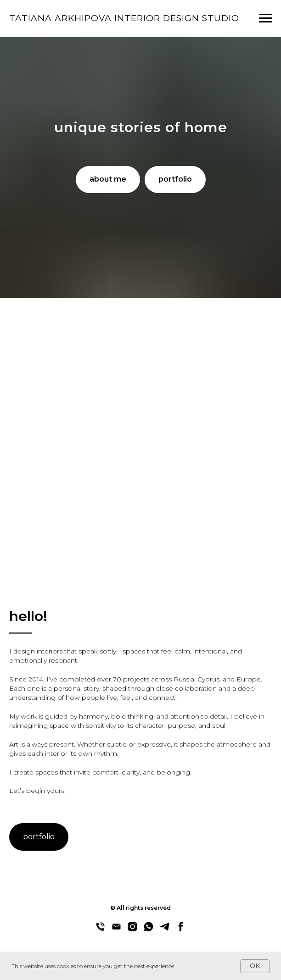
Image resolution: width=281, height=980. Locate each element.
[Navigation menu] (265, 18)
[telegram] (165, 930)
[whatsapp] (149, 930)
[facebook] (181, 930)
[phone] (100, 930)
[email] (116, 930)
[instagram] (132, 930)
